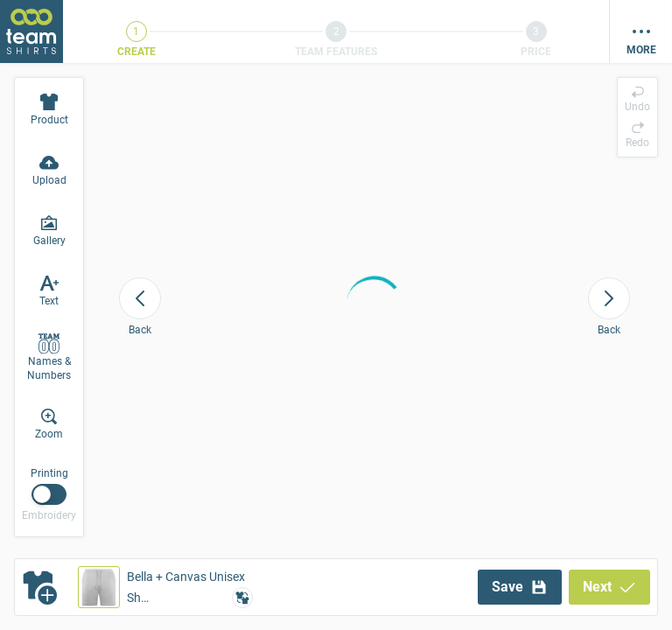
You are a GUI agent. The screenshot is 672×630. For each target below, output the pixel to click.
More (641, 50)
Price (536, 52)
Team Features (336, 52)
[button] (165, 587)
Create (136, 52)
